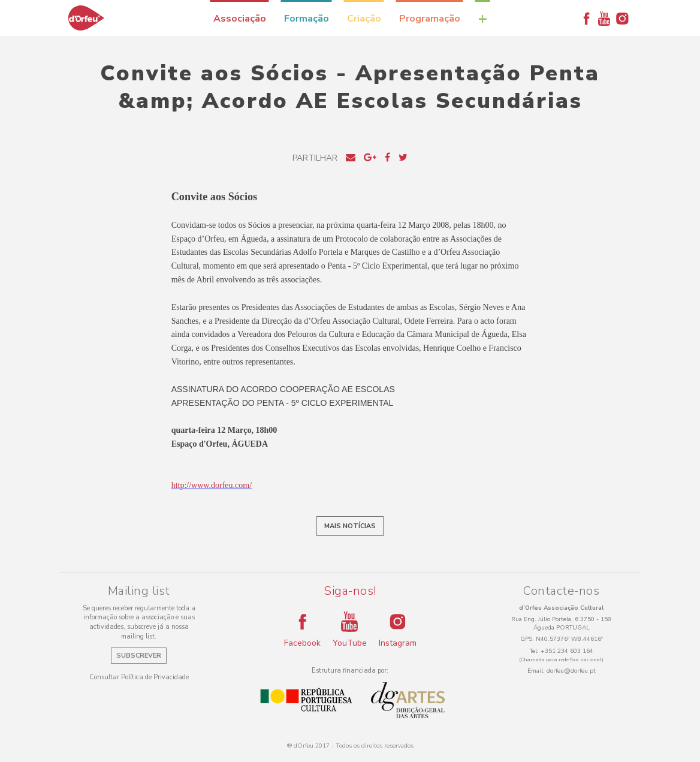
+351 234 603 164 (567, 651)
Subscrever (139, 656)
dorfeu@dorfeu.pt (571, 671)
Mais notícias (350, 526)
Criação (364, 19)
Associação (240, 19)
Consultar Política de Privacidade (139, 677)
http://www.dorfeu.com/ (212, 485)
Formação (307, 19)
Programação (430, 19)
